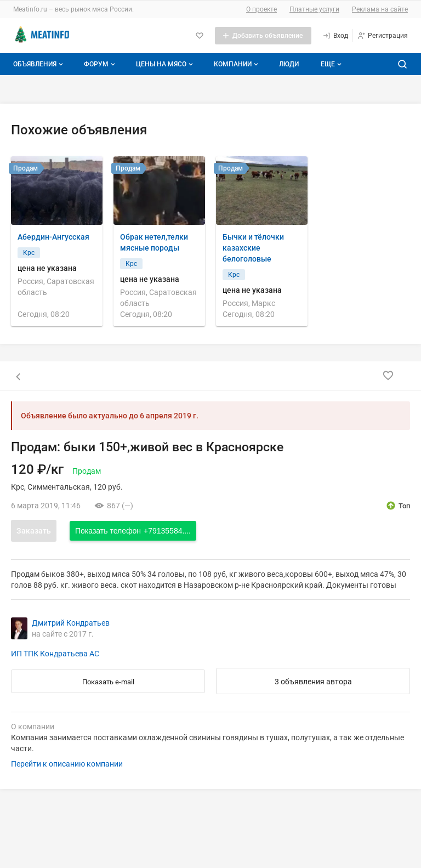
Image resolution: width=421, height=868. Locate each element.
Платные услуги (314, 9)
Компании (237, 64)
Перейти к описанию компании (67, 764)
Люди (289, 64)
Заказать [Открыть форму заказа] (34, 531)
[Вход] (335, 36)
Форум (101, 64)
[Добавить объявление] (263, 36)
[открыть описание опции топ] (398, 506)
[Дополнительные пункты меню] (331, 64)
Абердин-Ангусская (53, 237)
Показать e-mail (108, 682)
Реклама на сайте (380, 9)
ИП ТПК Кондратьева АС (55, 654)
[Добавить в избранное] (388, 376)
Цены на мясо (166, 64)
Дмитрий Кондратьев (71, 623)
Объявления (39, 64)
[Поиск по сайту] (402, 64)
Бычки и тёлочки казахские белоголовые (253, 248)
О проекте (261, 9)
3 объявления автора (313, 682)
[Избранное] (200, 36)
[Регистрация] (382, 36)
